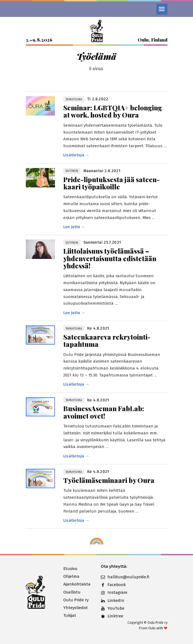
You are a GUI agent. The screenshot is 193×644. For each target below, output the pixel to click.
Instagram (114, 592)
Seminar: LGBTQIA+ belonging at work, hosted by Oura (113, 111)
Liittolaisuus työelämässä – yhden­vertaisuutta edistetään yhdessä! (110, 258)
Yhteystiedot (76, 608)
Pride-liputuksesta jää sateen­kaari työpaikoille (111, 183)
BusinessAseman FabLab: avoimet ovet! (104, 412)
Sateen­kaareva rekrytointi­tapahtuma (107, 341)
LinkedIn (113, 600)
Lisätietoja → (76, 155)
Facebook (113, 585)
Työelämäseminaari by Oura (109, 480)
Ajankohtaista (77, 584)
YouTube (113, 608)
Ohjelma (71, 576)
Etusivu (70, 569)
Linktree (112, 616)
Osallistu (72, 592)
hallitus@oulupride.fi (115, 577)
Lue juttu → (74, 227)
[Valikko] (162, 9)
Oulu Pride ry (76, 600)
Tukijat (70, 615)
